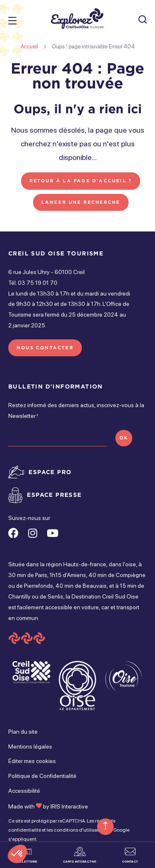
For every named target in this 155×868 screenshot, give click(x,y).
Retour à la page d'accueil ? (81, 181)
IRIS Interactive (69, 806)
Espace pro (50, 472)
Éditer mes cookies (32, 761)
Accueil (29, 46)
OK (124, 438)
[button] (17, 854)
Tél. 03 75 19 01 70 (33, 283)
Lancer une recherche (81, 202)
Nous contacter (45, 348)
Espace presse (54, 495)
